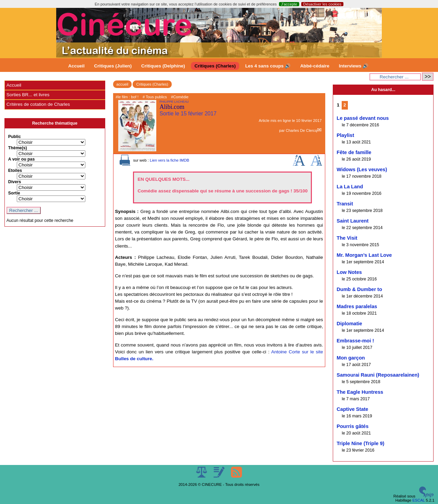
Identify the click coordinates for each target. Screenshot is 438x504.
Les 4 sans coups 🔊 (268, 66)
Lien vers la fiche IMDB (169, 160)
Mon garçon (351, 358)
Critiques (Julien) (113, 66)
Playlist (345, 135)
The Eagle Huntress (360, 392)
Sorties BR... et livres (28, 95)
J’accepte (289, 4)
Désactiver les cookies (322, 4)
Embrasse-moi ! (355, 341)
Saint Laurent (352, 221)
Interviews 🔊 (354, 66)
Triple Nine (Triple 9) (360, 443)
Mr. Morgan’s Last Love (364, 255)
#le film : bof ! (127, 97)
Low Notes (349, 272)
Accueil (76, 66)
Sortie (14, 193)
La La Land (350, 187)
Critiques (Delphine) (163, 66)
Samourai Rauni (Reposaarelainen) (378, 375)
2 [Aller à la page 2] (345, 105)
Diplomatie (349, 324)
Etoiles (15, 171)
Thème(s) (18, 148)
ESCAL (418, 500)
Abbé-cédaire (315, 66)
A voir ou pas (22, 159)
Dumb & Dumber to (359, 289)
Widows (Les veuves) (362, 169)
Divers (15, 182)
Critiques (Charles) (215, 66)
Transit (345, 204)
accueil (123, 84)
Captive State (352, 409)
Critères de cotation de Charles (38, 104)
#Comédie (180, 97)
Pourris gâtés (352, 426)
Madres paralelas (357, 306)
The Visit (347, 238)
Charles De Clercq (301, 130)
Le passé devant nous (363, 118)
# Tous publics (155, 97)
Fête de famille (354, 152)
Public (15, 137)
